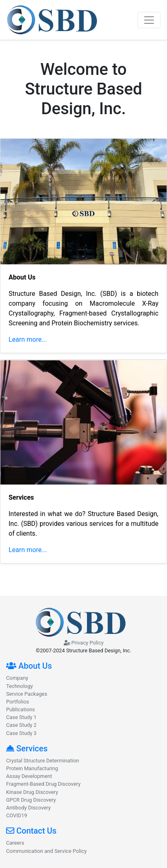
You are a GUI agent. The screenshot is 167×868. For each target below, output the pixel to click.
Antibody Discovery (28, 808)
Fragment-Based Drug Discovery (43, 784)
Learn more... (28, 339)
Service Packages (27, 694)
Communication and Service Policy (46, 851)
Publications (20, 709)
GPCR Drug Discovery (31, 800)
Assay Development (29, 776)
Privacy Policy (84, 643)
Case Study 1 (21, 717)
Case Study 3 (21, 733)
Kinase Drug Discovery (32, 792)
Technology (20, 686)
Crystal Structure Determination (43, 761)
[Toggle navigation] (149, 20)
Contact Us (31, 831)
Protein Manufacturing (32, 768)
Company (17, 678)
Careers (15, 843)
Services (27, 749)
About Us (29, 666)
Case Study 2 (21, 725)
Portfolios (18, 702)
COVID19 (17, 815)
